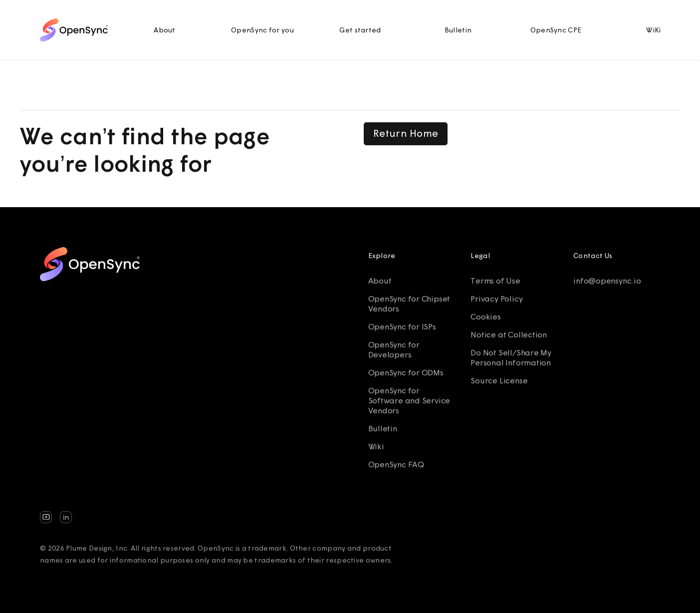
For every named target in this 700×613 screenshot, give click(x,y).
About (165, 30)
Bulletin (458, 30)
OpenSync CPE (556, 30)
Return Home (406, 133)
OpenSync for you (262, 30)
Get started (360, 30)
